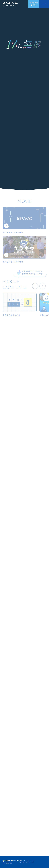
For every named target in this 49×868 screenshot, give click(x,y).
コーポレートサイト (25, 862)
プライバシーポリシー (26, 861)
